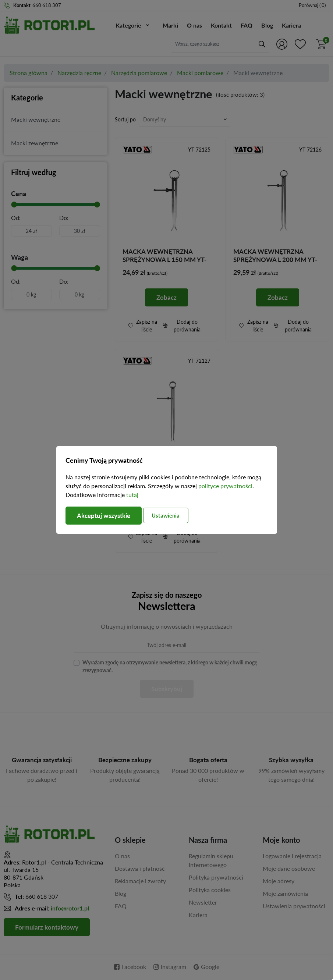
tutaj (132, 494)
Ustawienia (173, 515)
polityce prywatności (225, 486)
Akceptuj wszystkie (106, 515)
